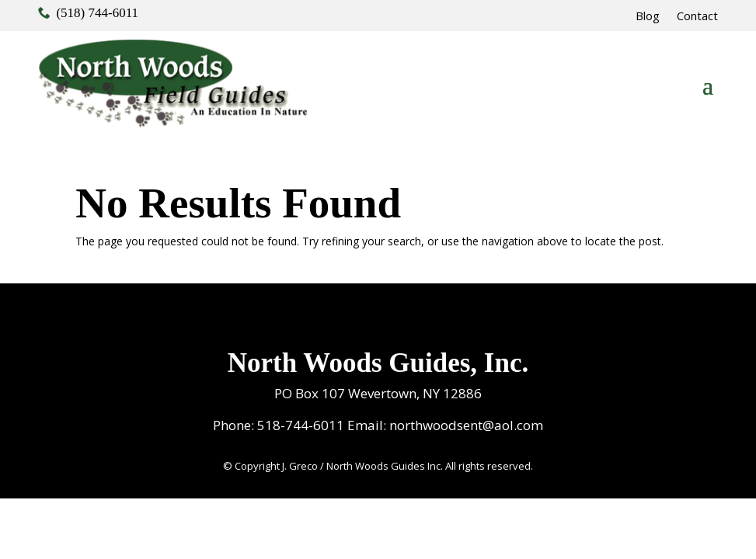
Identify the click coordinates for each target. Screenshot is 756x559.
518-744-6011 (301, 425)
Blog (648, 17)
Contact (697, 17)
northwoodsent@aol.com (466, 425)
